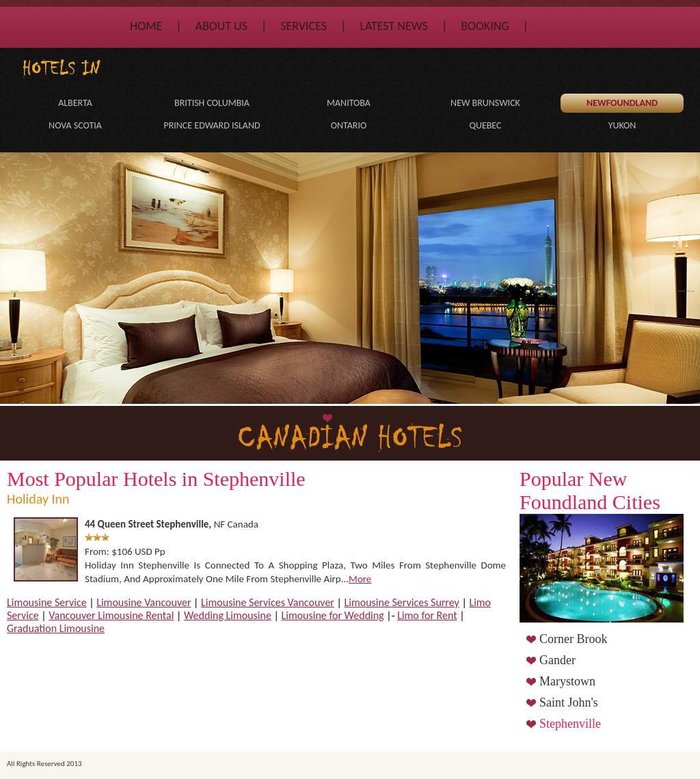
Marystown (567, 681)
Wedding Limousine (228, 615)
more (360, 579)
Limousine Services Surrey (402, 602)
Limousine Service (47, 602)
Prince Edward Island (212, 125)
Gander (557, 660)
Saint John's (569, 702)
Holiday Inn (38, 499)
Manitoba (349, 103)
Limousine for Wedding (333, 615)
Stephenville (570, 724)
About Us (221, 26)
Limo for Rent (427, 615)
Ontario (349, 125)
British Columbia (212, 103)
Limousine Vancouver (144, 602)
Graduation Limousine (56, 628)
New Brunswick (485, 103)
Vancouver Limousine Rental (111, 615)
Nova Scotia (75, 125)
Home (146, 26)
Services (304, 26)
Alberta (75, 103)
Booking (485, 26)
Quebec (486, 125)
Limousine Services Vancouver (268, 602)
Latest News (394, 26)
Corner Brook (573, 639)
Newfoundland (622, 103)
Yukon (622, 125)
